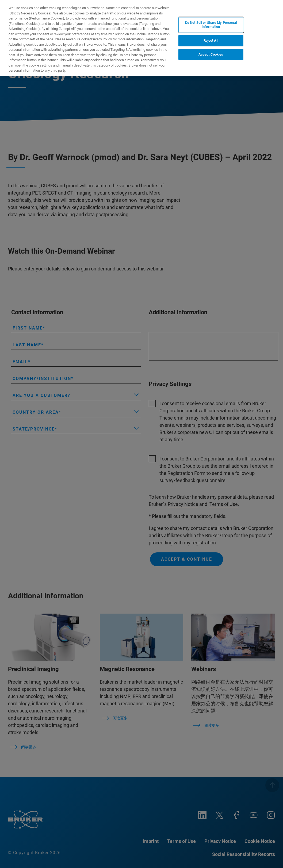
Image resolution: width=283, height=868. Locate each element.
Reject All (211, 40)
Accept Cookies (211, 54)
